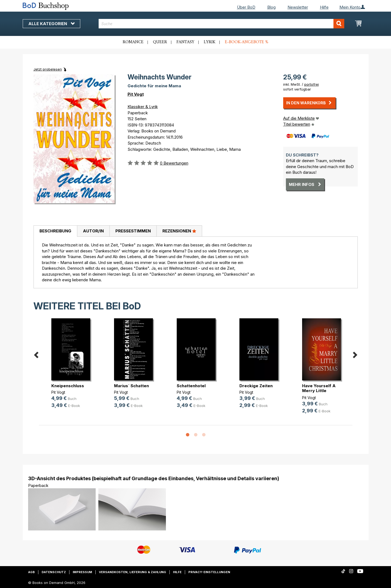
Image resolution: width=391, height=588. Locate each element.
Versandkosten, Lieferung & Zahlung (133, 572)
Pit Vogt (136, 94)
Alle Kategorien (51, 24)
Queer (160, 42)
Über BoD (246, 7)
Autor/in (93, 231)
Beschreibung (55, 231)
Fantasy (185, 42)
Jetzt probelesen (48, 69)
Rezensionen (179, 231)
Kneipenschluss (68, 386)
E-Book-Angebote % (247, 42)
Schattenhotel (191, 386)
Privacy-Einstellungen (209, 572)
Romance (133, 42)
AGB (31, 572)
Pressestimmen (133, 231)
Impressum (82, 572)
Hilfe (324, 7)
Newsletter (298, 7)
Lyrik (210, 42)
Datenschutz (54, 572)
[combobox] (221, 24)
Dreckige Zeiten (256, 386)
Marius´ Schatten (131, 386)
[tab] (55, 231)
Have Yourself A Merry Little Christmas (319, 391)
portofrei (312, 84)
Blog (271, 7)
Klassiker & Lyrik (143, 107)
